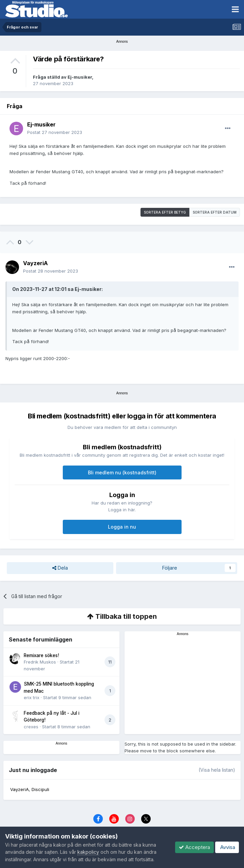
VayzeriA (35, 263)
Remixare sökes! (41, 655)
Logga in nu (122, 527)
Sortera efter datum (215, 212)
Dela (60, 568)
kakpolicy (88, 852)
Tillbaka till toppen (122, 616)
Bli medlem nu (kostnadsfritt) (122, 472)
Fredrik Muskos (40, 662)
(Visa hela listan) (217, 770)
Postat (55, 132)
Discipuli (40, 789)
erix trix (32, 697)
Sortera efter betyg (165, 212)
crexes (31, 727)
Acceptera (194, 847)
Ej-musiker (80, 77)
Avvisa (227, 847)
